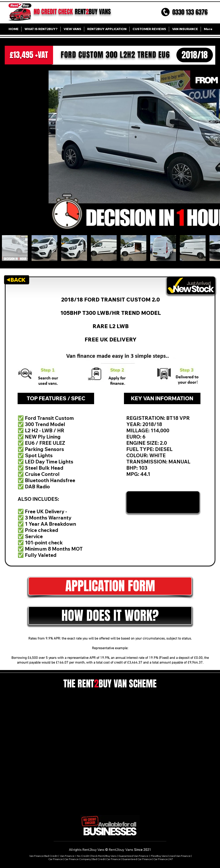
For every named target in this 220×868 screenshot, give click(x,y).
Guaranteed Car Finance (137, 859)
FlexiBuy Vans (159, 856)
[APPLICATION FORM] (110, 586)
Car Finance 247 (163, 859)
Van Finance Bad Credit (43, 856)
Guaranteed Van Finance (133, 856)
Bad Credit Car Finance (106, 859)
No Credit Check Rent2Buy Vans (97, 856)
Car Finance (56, 859)
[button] (110, 616)
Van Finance (67, 856)
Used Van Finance (180, 856)
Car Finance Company (78, 859)
